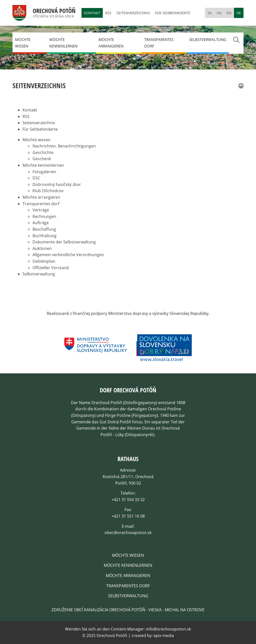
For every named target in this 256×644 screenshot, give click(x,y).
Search (236, 40)
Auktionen (42, 248)
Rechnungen (44, 216)
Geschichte (43, 152)
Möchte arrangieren (111, 43)
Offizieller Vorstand (51, 268)
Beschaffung (44, 229)
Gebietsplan (44, 261)
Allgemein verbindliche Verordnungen (68, 255)
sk (210, 13)
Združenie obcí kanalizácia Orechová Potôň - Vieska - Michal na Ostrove (128, 610)
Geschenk (42, 159)
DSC (36, 178)
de (239, 13)
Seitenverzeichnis (133, 13)
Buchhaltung (44, 236)
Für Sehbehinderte (173, 13)
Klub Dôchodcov (48, 191)
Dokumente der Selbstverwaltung (64, 242)
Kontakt (92, 13)
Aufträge (41, 223)
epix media (164, 636)
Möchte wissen (23, 43)
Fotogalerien (44, 172)
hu (219, 13)
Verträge (41, 210)
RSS (108, 13)
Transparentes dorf (159, 43)
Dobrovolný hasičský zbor (57, 184)
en (229, 13)
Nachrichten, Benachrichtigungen (64, 146)
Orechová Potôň (54, 11)
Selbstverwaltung (208, 39)
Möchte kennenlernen (63, 43)
